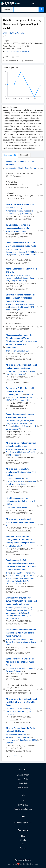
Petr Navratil (11, 421)
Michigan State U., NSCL (25, 578)
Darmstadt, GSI (23, 351)
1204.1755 (10, 589)
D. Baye (23, 231)
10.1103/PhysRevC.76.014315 (17, 624)
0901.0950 (10, 380)
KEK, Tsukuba (29, 304)
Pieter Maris (11, 508)
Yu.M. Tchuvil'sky (19, 33)
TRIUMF (20, 709)
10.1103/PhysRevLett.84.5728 (17, 408)
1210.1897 (14, 748)
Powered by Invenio (23, 860)
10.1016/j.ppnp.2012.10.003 (20, 531)
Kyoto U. (17, 278)
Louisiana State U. (21, 608)
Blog (23, 836)
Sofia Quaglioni (12, 371)
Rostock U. (22, 281)
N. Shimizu (10, 581)
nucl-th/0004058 (16, 406)
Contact (23, 848)
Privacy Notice (23, 783)
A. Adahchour (11, 211)
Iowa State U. (18, 449)
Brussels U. (15, 255)
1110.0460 (14, 720)
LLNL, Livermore (25, 371)
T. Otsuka (17, 576)
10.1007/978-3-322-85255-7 (21, 187)
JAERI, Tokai (17, 584)
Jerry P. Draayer (24, 642)
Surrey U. (15, 249)
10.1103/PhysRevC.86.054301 (17, 592)
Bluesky (23, 840)
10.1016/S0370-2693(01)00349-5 (18, 237)
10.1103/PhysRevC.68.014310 (17, 263)
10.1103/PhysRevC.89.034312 (17, 679)
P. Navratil (10, 395)
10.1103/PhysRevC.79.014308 (17, 463)
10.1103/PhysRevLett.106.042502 (19, 359)
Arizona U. (19, 395)
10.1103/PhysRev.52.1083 (16, 176)
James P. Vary (21, 508)
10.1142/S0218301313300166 (21, 513)
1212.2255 (10, 650)
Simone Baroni (12, 735)
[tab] (10, 155)
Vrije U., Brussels (24, 211)
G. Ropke (14, 281)
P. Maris (9, 449)
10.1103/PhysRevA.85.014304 (17, 554)
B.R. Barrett (16, 400)
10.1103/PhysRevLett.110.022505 (19, 751)
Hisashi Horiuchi (23, 307)
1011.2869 (14, 356)
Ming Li (9, 546)
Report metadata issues (23, 809)
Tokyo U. (9, 578)
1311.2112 (10, 677)
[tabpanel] (23, 459)
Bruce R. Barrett (12, 522)
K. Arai (9, 249)
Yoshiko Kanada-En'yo (14, 304)
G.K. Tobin (10, 668)
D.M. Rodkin (7, 33)
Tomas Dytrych (12, 642)
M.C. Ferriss (19, 668)
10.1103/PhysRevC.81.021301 (17, 492)
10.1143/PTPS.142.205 (15, 318)
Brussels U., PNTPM (26, 252)
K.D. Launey (29, 668)
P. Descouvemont (13, 231)
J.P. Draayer (17, 671)
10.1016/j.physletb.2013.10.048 (18, 653)
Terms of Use (23, 787)
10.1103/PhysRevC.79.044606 (17, 382)
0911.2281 (10, 490)
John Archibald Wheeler (15, 168)
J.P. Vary (18, 398)
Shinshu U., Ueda (21, 275)
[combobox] (26, 9)
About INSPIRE (23, 775)
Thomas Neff (11, 351)
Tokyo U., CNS (17, 573)
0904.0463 (10, 434)
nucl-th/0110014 (12, 286)
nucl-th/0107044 (18, 315)
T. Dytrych (10, 608)
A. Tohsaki (10, 275)
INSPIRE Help (23, 805)
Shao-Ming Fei (18, 546)
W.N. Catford (26, 255)
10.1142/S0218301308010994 (17, 329)
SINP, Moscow (15, 455)
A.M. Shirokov (19, 452)
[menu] (35, 3)
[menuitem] (34, 3)
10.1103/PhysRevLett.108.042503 (19, 722)
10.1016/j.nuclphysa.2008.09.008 (18, 219)
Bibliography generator (23, 822)
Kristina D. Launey (28, 639)
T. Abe (8, 573)
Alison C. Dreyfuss (13, 639)
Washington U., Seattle (21, 426)
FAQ (23, 801)
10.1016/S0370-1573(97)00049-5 (18, 693)
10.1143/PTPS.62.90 (17, 199)
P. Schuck (25, 278)
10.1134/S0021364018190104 (18, 51)
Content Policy (23, 779)
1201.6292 (10, 552)
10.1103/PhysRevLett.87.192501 (18, 289)
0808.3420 (10, 460)
